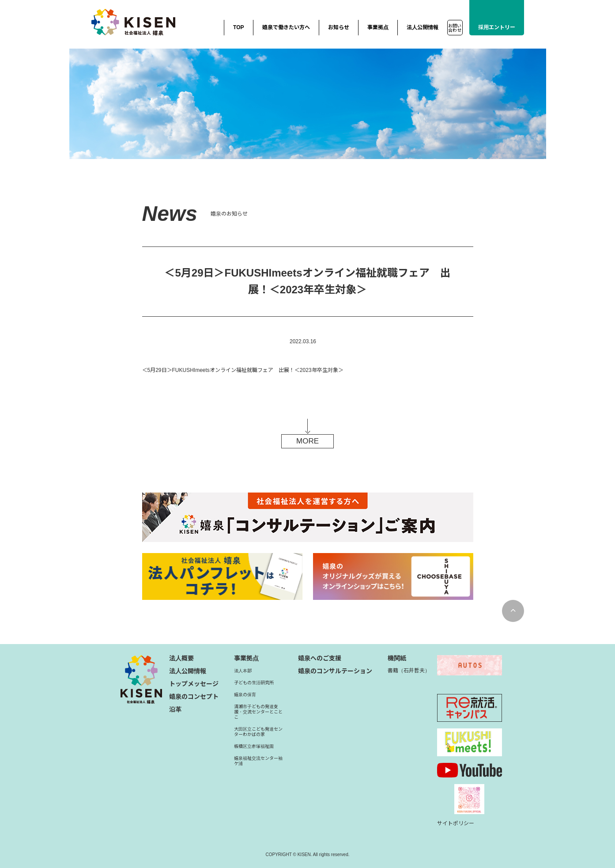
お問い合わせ (455, 28)
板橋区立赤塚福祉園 (254, 746)
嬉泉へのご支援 (320, 658)
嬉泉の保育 (245, 695)
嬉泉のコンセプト (194, 697)
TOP (238, 27)
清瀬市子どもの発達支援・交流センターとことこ (258, 712)
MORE (307, 441)
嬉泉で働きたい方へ (286, 27)
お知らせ (339, 27)
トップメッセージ (194, 684)
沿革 (175, 709)
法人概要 (181, 658)
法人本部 (243, 671)
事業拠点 (378, 27)
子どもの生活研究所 (254, 683)
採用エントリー (497, 27)
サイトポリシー (456, 823)
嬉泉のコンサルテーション (335, 671)
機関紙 (397, 658)
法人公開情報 (423, 27)
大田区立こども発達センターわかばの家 (258, 732)
